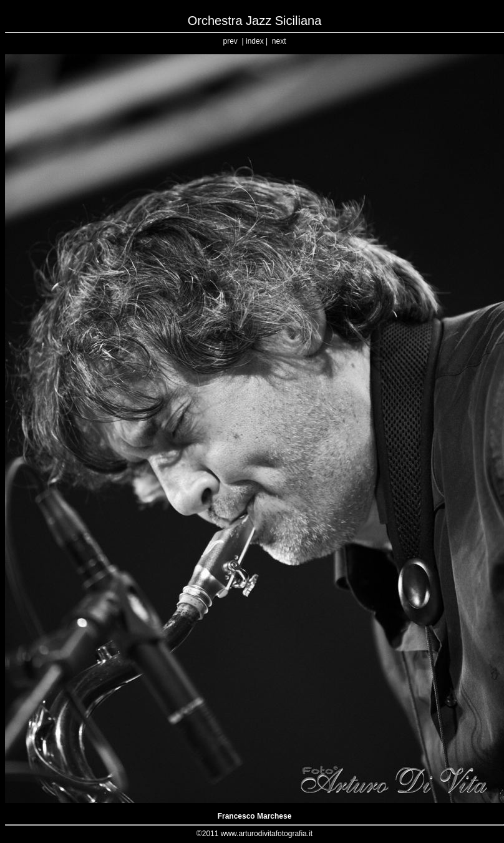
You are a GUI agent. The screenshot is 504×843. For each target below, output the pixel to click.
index (255, 41)
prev (230, 41)
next (279, 41)
